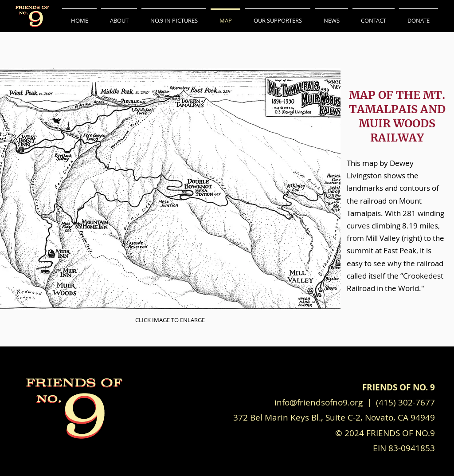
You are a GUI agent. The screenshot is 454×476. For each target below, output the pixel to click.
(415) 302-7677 (405, 402)
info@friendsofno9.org (320, 402)
